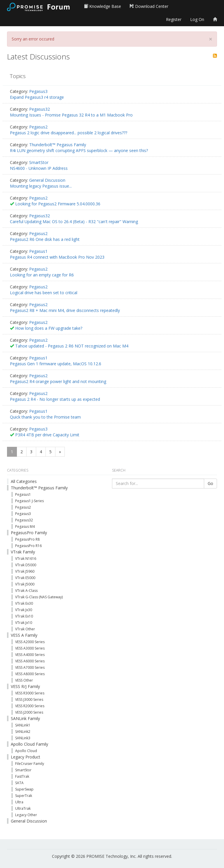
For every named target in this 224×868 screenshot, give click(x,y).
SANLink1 (23, 725)
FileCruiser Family (30, 764)
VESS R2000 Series (30, 706)
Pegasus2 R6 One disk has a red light (45, 239)
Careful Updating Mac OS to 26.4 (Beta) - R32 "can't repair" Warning (74, 222)
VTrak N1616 (26, 559)
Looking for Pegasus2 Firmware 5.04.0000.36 (58, 204)
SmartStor (39, 162)
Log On (197, 19)
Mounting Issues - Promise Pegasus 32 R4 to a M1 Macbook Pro (71, 115)
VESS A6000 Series (30, 661)
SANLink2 (23, 732)
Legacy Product (26, 757)
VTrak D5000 (26, 565)
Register (174, 19)
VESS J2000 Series (29, 712)
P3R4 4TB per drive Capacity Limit (47, 435)
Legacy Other (26, 815)
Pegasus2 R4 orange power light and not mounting (58, 381)
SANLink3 (23, 738)
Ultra (19, 802)
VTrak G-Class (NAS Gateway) (39, 597)
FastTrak (22, 776)
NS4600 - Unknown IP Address (39, 168)
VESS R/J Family (25, 686)
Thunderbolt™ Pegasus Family (58, 145)
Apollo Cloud (26, 751)
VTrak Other (25, 629)
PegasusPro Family (29, 533)
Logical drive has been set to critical (44, 293)
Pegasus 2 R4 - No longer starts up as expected (55, 399)
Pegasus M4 (25, 526)
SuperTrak (24, 796)
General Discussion (47, 180)
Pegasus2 (38, 127)
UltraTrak (23, 808)
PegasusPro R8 (27, 539)
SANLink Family (25, 718)
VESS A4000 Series (30, 655)
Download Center (149, 6)
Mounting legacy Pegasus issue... (41, 186)
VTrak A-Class (26, 591)
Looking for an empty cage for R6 (42, 275)
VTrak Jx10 (24, 623)
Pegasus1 (38, 251)
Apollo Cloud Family (29, 744)
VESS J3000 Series (29, 699)
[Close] (211, 39)
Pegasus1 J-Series (29, 501)
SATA (19, 783)
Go (210, 483)
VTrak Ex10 (24, 616)
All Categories (24, 481)
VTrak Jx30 (24, 610)
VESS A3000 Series (30, 648)
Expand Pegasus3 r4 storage (37, 97)
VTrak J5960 (25, 571)
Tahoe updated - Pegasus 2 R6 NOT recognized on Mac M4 (72, 346)
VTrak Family (23, 552)
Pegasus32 (40, 109)
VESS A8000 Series (30, 674)
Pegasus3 (38, 91)
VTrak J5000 (25, 584)
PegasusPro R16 (28, 546)
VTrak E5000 (25, 578)
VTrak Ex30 (24, 603)
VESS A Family (24, 635)
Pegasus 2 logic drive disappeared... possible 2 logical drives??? (69, 133)
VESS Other (24, 680)
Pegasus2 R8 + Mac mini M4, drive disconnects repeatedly (65, 310)
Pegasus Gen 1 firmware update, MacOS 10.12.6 (56, 364)
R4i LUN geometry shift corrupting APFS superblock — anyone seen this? (79, 150)
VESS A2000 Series (30, 642)
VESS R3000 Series (30, 693)
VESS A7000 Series (30, 667)
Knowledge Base (103, 6)
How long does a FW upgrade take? (49, 328)
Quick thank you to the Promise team (45, 417)
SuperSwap (24, 789)
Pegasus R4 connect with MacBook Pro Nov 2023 (57, 257)
